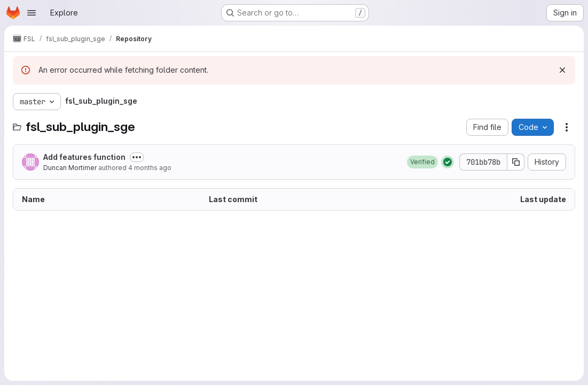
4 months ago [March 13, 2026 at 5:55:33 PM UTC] (150, 168)
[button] (422, 162)
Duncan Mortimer (70, 168)
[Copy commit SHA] (516, 162)
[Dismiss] (562, 70)
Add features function (84, 157)
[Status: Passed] (448, 162)
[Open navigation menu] (32, 13)
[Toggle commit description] (137, 157)
